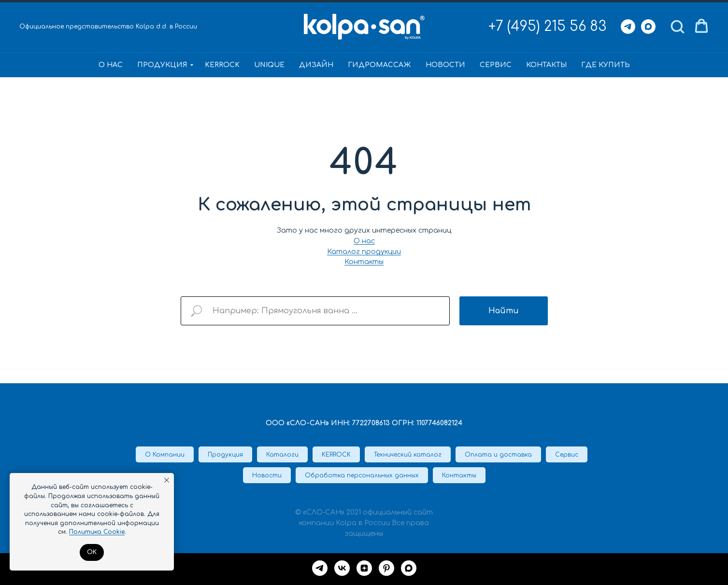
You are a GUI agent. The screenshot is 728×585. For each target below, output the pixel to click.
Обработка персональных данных (362, 475)
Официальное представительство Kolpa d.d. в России (108, 27)
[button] (677, 26)
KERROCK (222, 65)
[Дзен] (364, 568)
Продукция (162, 65)
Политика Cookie (97, 532)
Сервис (496, 65)
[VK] (342, 568)
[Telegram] (628, 27)
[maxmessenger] (409, 568)
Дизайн (316, 65)
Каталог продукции (364, 252)
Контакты (546, 65)
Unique (269, 65)
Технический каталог (408, 455)
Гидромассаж (379, 65)
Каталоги (282, 455)
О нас (111, 65)
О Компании (165, 455)
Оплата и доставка (498, 455)
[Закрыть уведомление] (167, 480)
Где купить (606, 65)
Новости (445, 65)
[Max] (648, 27)
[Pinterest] (386, 568)
